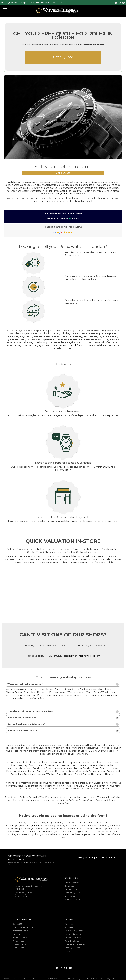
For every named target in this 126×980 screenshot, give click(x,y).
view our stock (69, 345)
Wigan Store (70, 903)
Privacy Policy (19, 941)
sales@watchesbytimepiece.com (19, 3)
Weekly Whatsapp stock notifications (96, 857)
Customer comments (22, 934)
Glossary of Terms (72, 948)
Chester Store (71, 889)
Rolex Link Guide (72, 941)
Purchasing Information (23, 927)
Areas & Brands (19, 944)
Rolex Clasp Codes (73, 938)
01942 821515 (43, 3)
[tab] (63, 684)
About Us (69, 924)
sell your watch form (67, 194)
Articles (68, 951)
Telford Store (71, 896)
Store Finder (70, 927)
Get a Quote (63, 57)
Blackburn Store (72, 883)
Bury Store (70, 886)
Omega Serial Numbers (75, 944)
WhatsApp (58, 3)
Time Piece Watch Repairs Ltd (21, 979)
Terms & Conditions (21, 938)
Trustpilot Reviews (21, 931)
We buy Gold (18, 948)
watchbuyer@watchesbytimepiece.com (27, 826)
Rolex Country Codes (74, 931)
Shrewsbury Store (73, 893)
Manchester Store (73, 899)
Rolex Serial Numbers (74, 934)
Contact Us (18, 924)
